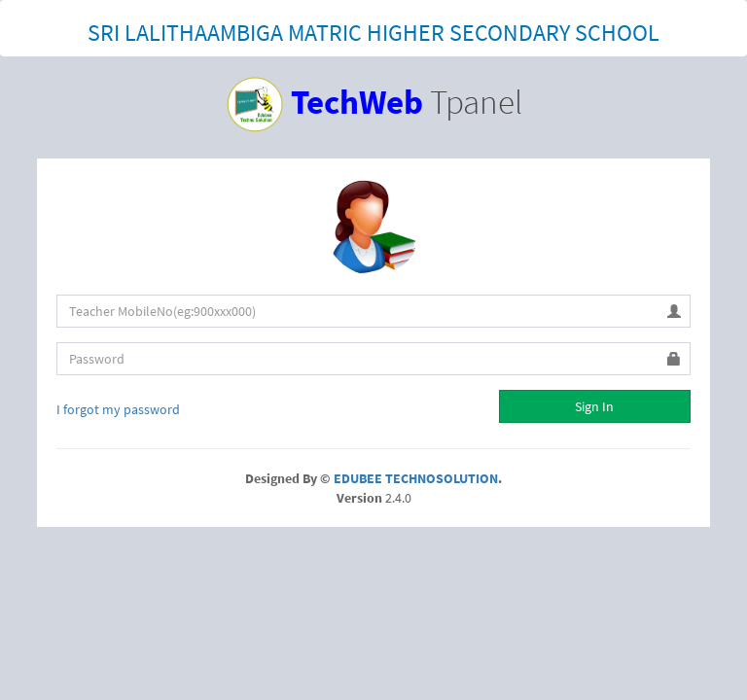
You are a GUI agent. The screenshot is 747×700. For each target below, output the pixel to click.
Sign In (594, 406)
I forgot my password (118, 409)
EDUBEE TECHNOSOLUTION (416, 478)
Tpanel (374, 102)
